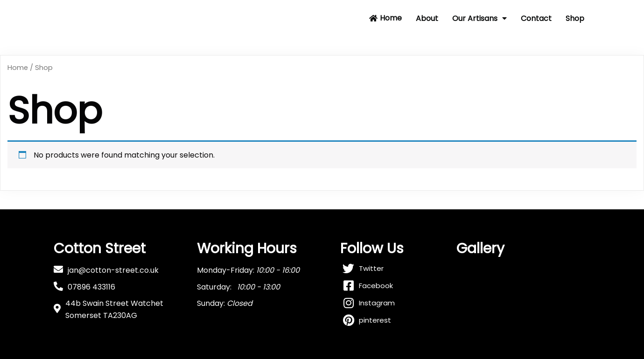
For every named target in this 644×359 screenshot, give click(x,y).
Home (18, 68)
